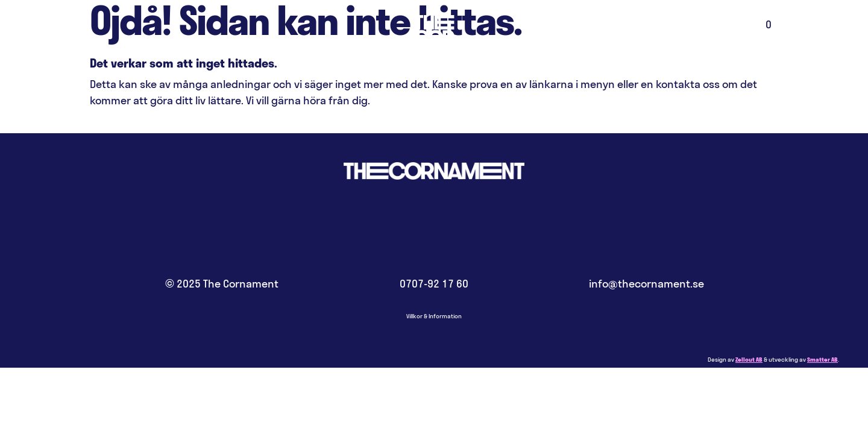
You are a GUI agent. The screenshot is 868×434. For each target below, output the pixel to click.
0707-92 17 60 (434, 284)
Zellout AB (749, 360)
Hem (434, 45)
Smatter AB (822, 360)
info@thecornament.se (646, 284)
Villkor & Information (434, 316)
